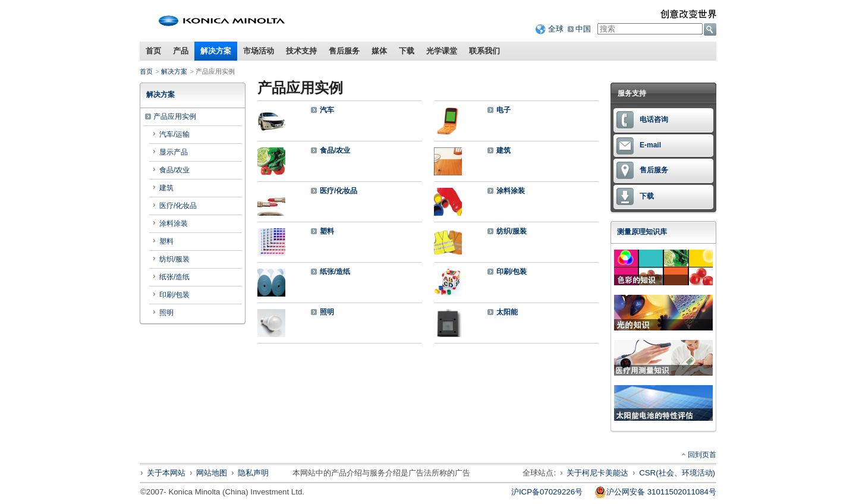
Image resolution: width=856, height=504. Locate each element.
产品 (181, 51)
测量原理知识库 (642, 232)
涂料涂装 (174, 223)
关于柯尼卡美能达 (597, 473)
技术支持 (301, 51)
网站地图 (212, 473)
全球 (556, 29)
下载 (407, 51)
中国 (583, 29)
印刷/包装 (174, 295)
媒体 (379, 51)
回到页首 (702, 455)
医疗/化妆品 (178, 206)
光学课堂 (442, 51)
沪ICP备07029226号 (547, 492)
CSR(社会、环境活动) (677, 473)
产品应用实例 (175, 116)
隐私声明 (253, 473)
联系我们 (484, 51)
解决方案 (216, 51)
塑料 (166, 241)
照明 (166, 313)
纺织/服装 (174, 259)
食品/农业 (174, 170)
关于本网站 (166, 473)
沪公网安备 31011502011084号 (655, 492)
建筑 (166, 188)
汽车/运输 (174, 134)
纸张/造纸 (174, 277)
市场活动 (259, 51)
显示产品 (174, 152)
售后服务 (344, 51)
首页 (153, 51)
